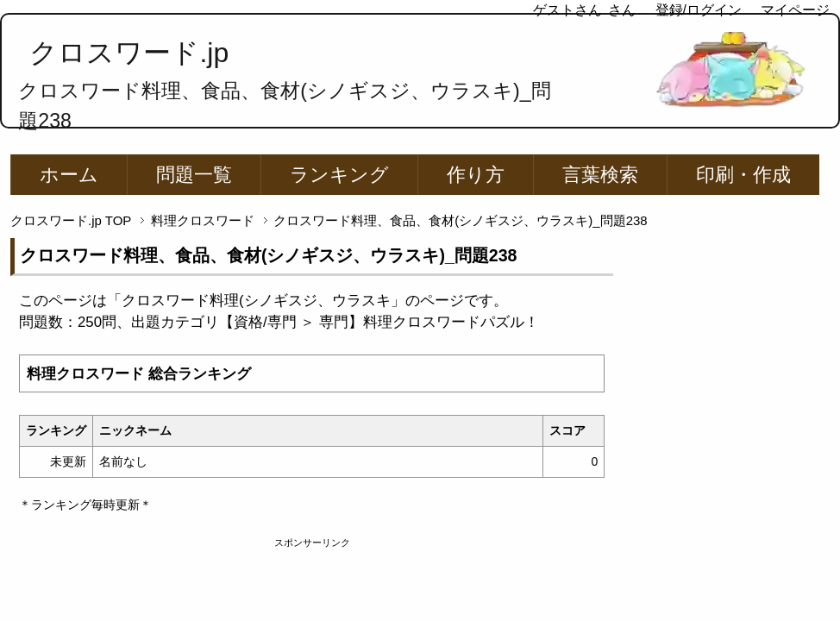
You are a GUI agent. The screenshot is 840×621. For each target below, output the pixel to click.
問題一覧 (194, 175)
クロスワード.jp (129, 53)
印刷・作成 (743, 175)
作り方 (476, 175)
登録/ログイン (699, 10)
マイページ (795, 10)
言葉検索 (600, 175)
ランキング (339, 175)
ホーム (69, 175)
